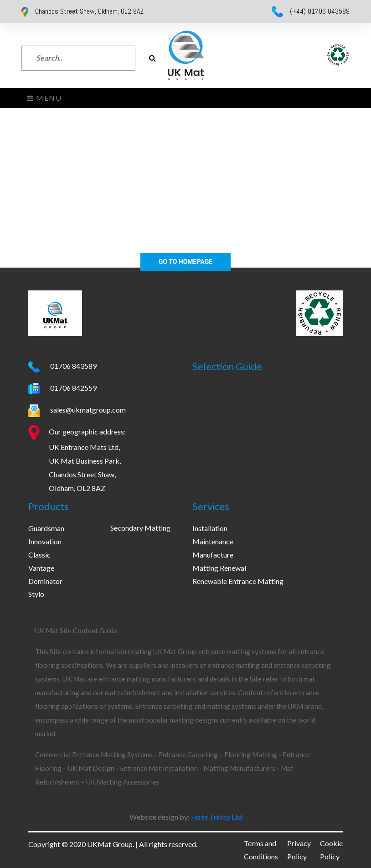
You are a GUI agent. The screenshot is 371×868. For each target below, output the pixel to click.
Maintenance (213, 541)
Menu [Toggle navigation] (44, 98)
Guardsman (46, 528)
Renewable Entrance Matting (238, 581)
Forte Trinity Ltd (216, 817)
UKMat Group (110, 844)
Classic (39, 555)
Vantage (41, 568)
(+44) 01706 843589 (320, 11)
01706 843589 (73, 366)
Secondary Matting (140, 528)
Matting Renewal (219, 568)
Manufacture (213, 555)
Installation (210, 528)
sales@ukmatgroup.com (87, 410)
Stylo (36, 594)
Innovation (45, 541)
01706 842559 (73, 388)
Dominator (45, 581)
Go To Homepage (185, 262)
